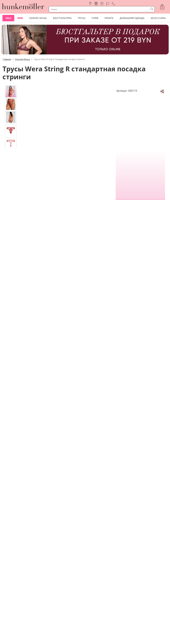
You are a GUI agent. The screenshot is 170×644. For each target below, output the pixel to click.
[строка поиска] (100, 9)
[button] (164, 7)
